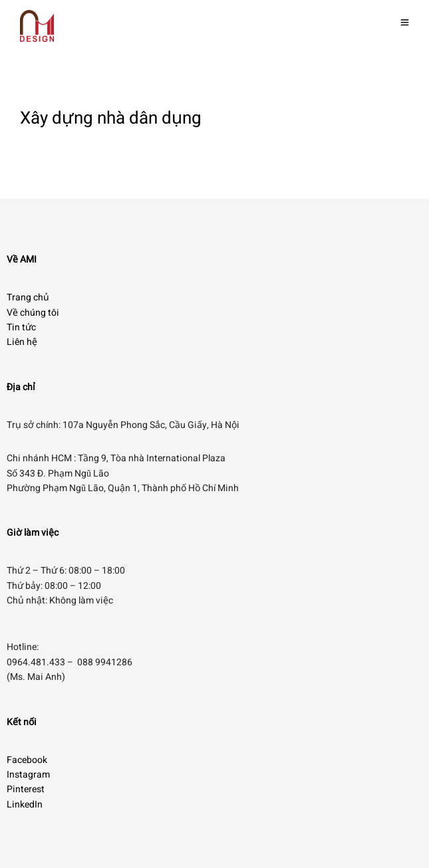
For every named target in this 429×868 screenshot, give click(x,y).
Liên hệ (22, 342)
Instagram (28, 775)
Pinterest (26, 789)
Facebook (27, 760)
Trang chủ (28, 297)
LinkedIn (25, 805)
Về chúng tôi (33, 313)
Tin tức (21, 327)
